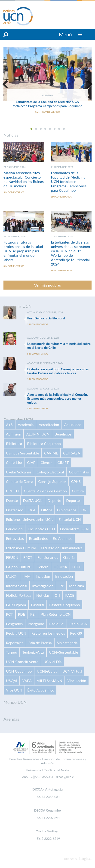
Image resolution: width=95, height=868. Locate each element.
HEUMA (60, 567)
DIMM (46, 510)
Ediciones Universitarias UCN (30, 519)
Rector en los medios (48, 633)
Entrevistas (15, 538)
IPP (61, 586)
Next (88, 84)
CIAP (31, 462)
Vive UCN (14, 690)
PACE (70, 595)
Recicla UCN (16, 633)
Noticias (43, 595)
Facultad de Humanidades (62, 548)
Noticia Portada (19, 595)
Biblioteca (14, 443)
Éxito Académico (41, 690)
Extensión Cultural (21, 548)
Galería (69, 557)
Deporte (54, 500)
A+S (9, 425)
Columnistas (79, 472)
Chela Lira (14, 462)
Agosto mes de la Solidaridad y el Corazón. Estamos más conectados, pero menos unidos (58, 398)
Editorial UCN (70, 519)
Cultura (78, 491)
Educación (14, 529)
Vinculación (77, 681)
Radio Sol (57, 624)
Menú (71, 34)
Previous (7, 84)
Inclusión (43, 576)
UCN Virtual (72, 671)
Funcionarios (48, 557)
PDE (22, 614)
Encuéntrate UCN (74, 529)
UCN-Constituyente (22, 662)
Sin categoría (67, 643)
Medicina (77, 586)
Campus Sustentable (23, 453)
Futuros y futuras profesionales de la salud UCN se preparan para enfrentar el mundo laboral (23, 251)
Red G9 (76, 633)
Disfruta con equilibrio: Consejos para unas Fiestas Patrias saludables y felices (58, 371)
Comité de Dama (20, 481)
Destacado (15, 510)
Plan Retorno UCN (56, 614)
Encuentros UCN (41, 529)
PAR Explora (16, 605)
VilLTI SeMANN (49, 681)
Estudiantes (38, 538)
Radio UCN (78, 624)
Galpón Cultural (19, 567)
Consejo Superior (52, 481)
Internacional (17, 586)
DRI (84, 510)
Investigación (43, 586)
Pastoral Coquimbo (65, 605)
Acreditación (49, 425)
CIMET (63, 462)
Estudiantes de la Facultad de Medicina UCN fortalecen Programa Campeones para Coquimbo (48, 104)
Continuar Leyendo (47, 112)
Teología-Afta (33, 652)
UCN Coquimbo (19, 671)
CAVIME (51, 453)
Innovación (64, 576)
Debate (12, 500)
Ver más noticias (48, 285)
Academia (26, 425)
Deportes (74, 500)
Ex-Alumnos (62, 538)
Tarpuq (12, 652)
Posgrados (14, 624)
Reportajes (15, 643)
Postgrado (36, 624)
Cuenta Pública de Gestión (45, 491)
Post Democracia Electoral (46, 318)
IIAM (27, 576)
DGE (32, 510)
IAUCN (12, 576)
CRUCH (12, 491)
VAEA (27, 681)
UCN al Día (52, 662)
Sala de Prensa (40, 643)
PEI (33, 614)
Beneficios (63, 434)
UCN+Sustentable (64, 652)
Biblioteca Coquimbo (44, 443)
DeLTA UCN (33, 500)
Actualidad (73, 425)
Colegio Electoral (50, 472)
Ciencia (46, 462)
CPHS (76, 481)
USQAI (12, 681)
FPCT (28, 557)
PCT (9, 614)
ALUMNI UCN (38, 434)
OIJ (57, 595)
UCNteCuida (47, 671)
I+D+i (77, 567)
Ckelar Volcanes (19, 472)
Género (43, 567)
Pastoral (37, 605)
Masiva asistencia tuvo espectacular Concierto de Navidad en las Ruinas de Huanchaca (24, 179)
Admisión (14, 434)
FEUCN (12, 557)
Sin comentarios (14, 192)
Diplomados (67, 510)
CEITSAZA (72, 453)
